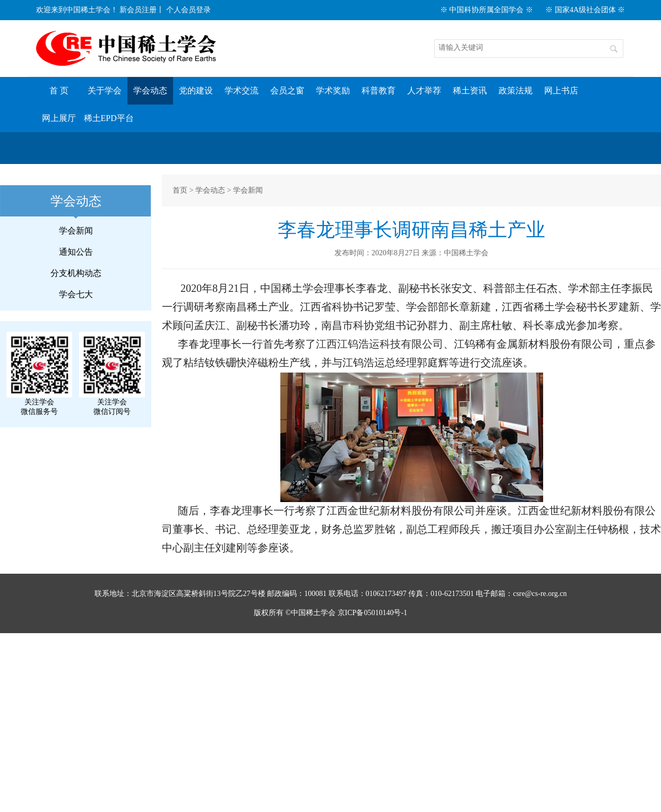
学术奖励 (333, 90)
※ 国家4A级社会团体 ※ (585, 10)
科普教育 (379, 90)
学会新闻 (76, 231)
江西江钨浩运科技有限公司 (380, 344)
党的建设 (196, 90)
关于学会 (105, 90)
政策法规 (516, 90)
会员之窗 (287, 90)
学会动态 (150, 90)
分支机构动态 (76, 273)
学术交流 (242, 90)
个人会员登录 (188, 10)
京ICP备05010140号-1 (372, 613)
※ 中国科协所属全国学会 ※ (487, 10)
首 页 (59, 90)
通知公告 (76, 252)
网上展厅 (59, 118)
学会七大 (76, 294)
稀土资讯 (470, 90)
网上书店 (561, 90)
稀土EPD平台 (109, 118)
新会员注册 (138, 10)
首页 (180, 190)
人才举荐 (424, 90)
